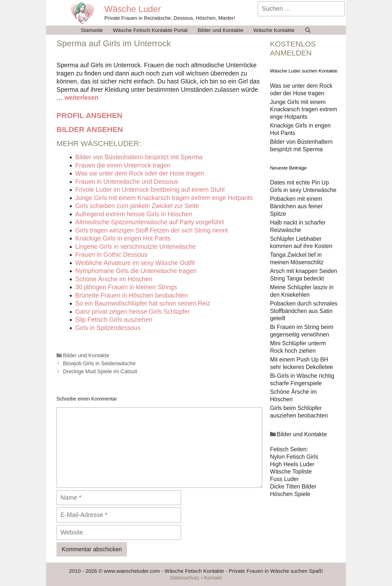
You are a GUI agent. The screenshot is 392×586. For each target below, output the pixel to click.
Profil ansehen (89, 115)
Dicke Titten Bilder (293, 486)
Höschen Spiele (290, 494)
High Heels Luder (292, 464)
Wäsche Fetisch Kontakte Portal (150, 30)
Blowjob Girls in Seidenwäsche (99, 363)
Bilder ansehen (90, 129)
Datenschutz (185, 578)
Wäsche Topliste (291, 471)
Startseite (92, 30)
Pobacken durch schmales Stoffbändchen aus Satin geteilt (304, 311)
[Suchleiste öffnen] (308, 30)
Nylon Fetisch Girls (294, 457)
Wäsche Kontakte (274, 30)
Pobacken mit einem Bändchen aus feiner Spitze (296, 206)
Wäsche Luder (133, 9)
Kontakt (213, 578)
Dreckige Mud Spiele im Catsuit (100, 371)
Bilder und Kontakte (220, 30)
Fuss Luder (284, 479)
